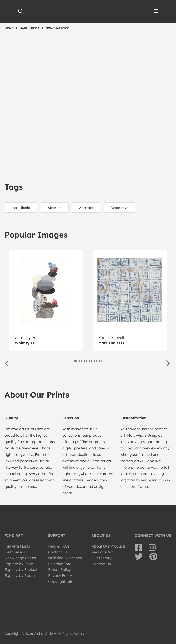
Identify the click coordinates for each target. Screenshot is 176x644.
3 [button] (85, 361)
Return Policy (59, 569)
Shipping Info (60, 564)
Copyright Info (61, 581)
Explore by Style (19, 564)
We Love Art (102, 552)
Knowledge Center (21, 558)
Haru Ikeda (21, 208)
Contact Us (58, 552)
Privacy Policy (60, 575)
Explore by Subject (21, 569)
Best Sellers (15, 552)
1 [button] (75, 361)
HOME (9, 28)
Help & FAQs (59, 546)
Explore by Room (20, 575)
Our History (102, 558)
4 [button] (91, 361)
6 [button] (101, 361)
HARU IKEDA (30, 28)
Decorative (120, 208)
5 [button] (96, 361)
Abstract (55, 208)
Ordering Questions (65, 558)
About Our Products (109, 546)
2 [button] (80, 361)
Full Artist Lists (17, 546)
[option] (46, 301)
